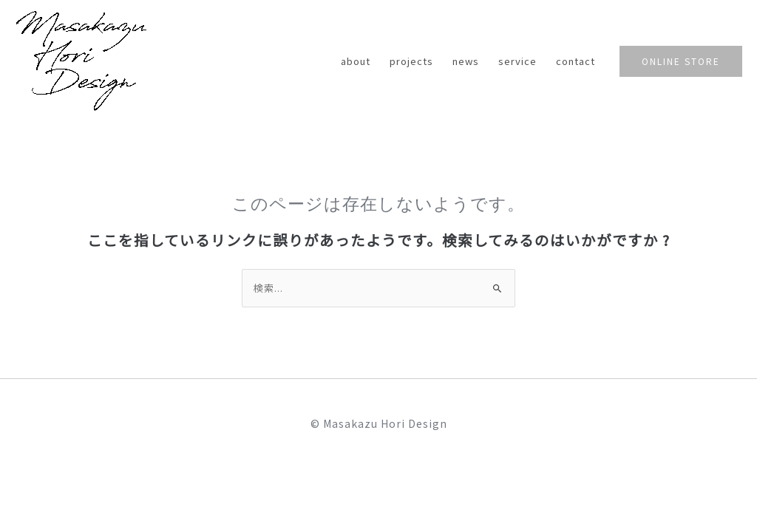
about (356, 61)
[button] (681, 61)
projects (411, 61)
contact (576, 61)
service (517, 61)
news (466, 61)
